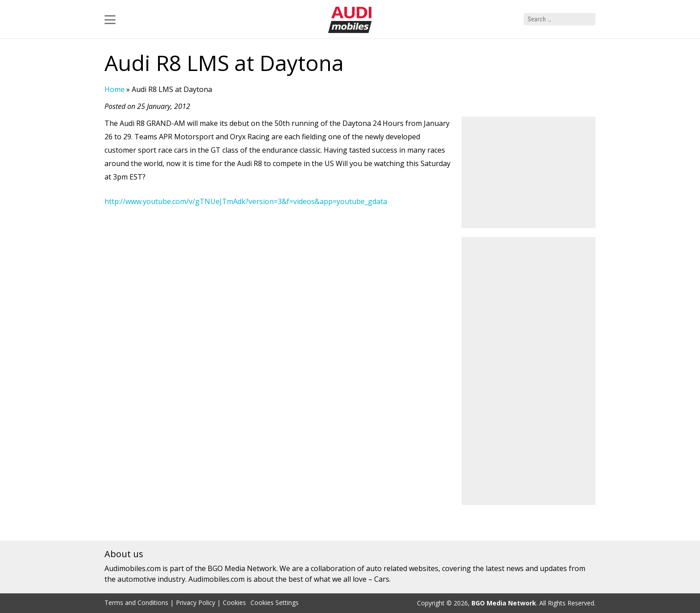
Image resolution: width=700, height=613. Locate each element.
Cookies (234, 603)
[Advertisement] (529, 172)
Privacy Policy (196, 603)
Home (115, 89)
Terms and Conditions (136, 603)
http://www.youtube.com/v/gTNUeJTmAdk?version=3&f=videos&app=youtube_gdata (246, 201)
